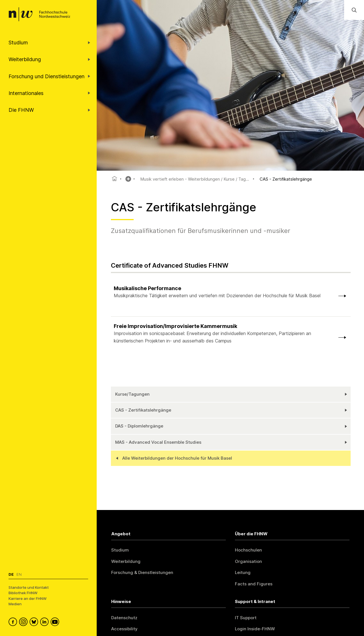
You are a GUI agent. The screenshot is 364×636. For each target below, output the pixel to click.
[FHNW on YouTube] (56, 623)
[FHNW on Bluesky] (35, 623)
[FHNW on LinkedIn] (45, 623)
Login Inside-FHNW (255, 629)
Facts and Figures (254, 584)
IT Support (246, 618)
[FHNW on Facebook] (14, 623)
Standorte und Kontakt (29, 587)
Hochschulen (248, 550)
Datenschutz (124, 618)
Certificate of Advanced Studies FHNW (170, 265)
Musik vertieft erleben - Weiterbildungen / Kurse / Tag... (195, 179)
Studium (120, 550)
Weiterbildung (126, 561)
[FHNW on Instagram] (24, 623)
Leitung (243, 572)
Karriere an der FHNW (28, 598)
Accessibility (124, 629)
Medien (15, 604)
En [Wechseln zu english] (19, 574)
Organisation (248, 561)
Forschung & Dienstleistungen (142, 572)
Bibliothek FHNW (23, 593)
